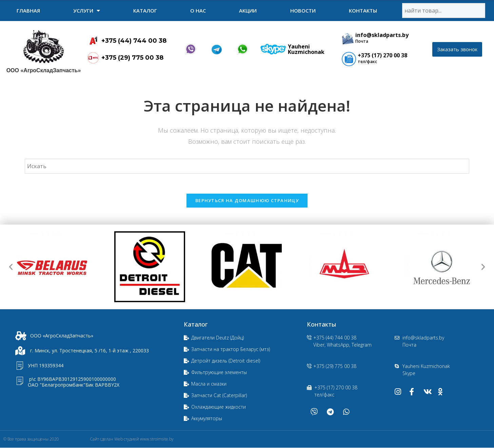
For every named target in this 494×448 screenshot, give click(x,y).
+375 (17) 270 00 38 (382, 55)
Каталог (145, 11)
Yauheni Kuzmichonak (306, 49)
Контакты (363, 11)
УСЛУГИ (87, 11)
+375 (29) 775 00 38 (132, 58)
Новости (303, 11)
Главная (28, 11)
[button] (457, 49)
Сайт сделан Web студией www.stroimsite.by (132, 439)
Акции (248, 11)
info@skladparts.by (382, 35)
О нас (198, 11)
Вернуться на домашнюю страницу (247, 201)
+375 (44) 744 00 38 (134, 41)
